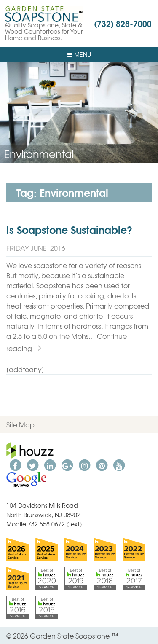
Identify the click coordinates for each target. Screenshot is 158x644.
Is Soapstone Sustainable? (69, 229)
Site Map (20, 424)
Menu (79, 54)
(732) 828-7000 (123, 23)
